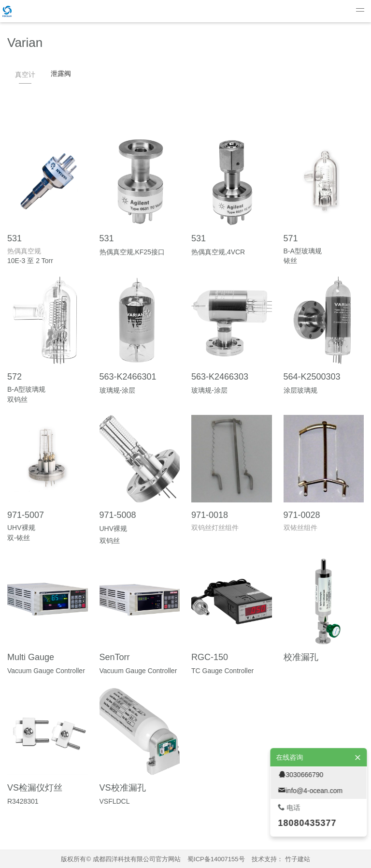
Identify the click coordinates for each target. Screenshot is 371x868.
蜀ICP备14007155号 (216, 859)
